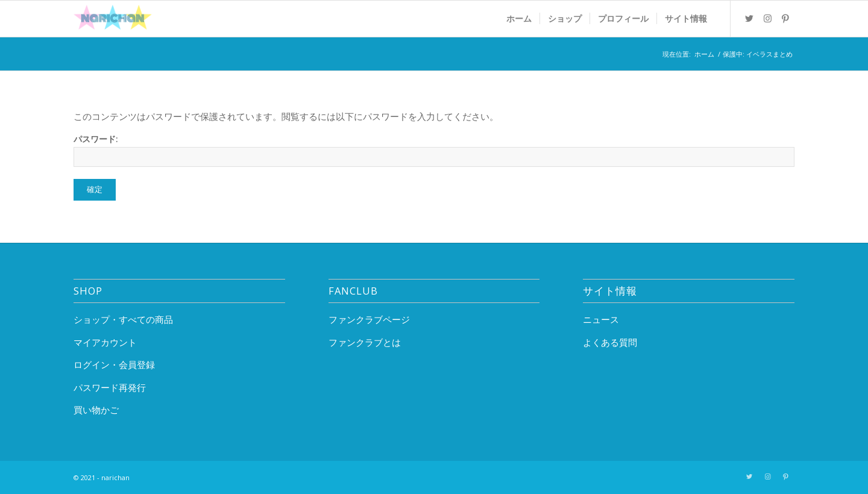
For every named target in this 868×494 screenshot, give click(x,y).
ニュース (601, 319)
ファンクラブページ (369, 319)
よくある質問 (610, 342)
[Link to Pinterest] (785, 18)
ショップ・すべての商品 (123, 319)
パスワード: (434, 150)
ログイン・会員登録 (114, 364)
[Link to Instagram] (767, 18)
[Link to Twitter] (749, 18)
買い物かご (96, 410)
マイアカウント (105, 342)
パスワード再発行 (110, 387)
